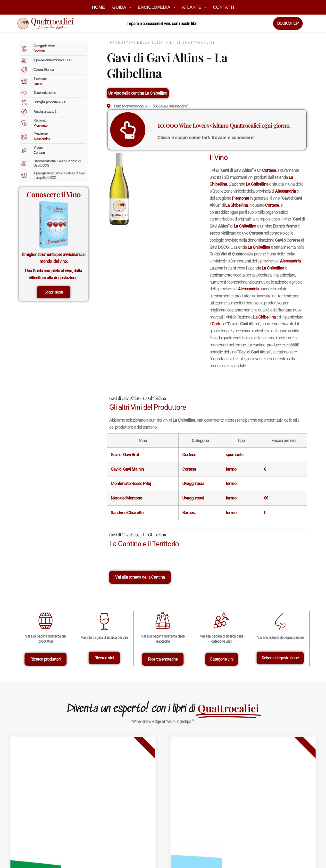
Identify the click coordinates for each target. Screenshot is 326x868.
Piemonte (40, 125)
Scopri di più (54, 292)
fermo (38, 83)
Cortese (39, 51)
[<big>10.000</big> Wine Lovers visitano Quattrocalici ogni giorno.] (145, 130)
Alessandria (42, 139)
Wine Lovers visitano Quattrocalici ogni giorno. (220, 126)
